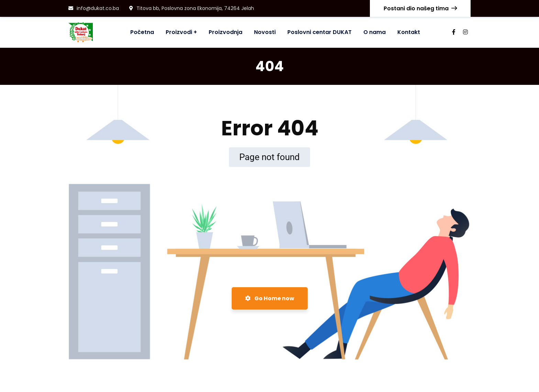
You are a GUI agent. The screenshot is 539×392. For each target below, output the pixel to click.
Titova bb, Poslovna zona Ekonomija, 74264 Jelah (192, 8)
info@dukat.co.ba (94, 8)
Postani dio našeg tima (420, 8)
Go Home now (270, 298)
